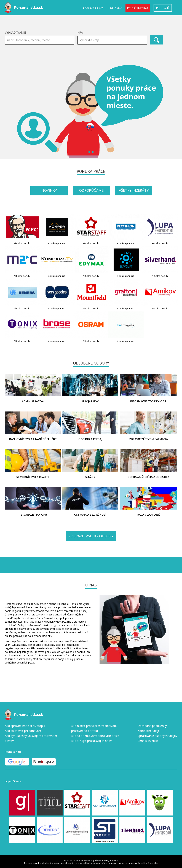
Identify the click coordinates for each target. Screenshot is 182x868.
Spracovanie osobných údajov (157, 736)
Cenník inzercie (148, 741)
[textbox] (113, 40)
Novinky (49, 190)
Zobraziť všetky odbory (91, 536)
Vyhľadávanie (15, 33)
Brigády (116, 8)
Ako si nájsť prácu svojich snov (91, 741)
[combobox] (112, 40)
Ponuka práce (93, 8)
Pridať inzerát (138, 8)
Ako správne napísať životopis (25, 726)
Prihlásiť (163, 8)
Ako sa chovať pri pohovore (23, 731)
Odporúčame (91, 190)
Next (173, 111)
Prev (9, 111)
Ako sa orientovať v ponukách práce (95, 736)
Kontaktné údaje (149, 731)
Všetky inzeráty (134, 190)
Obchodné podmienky (152, 726)
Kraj (81, 33)
